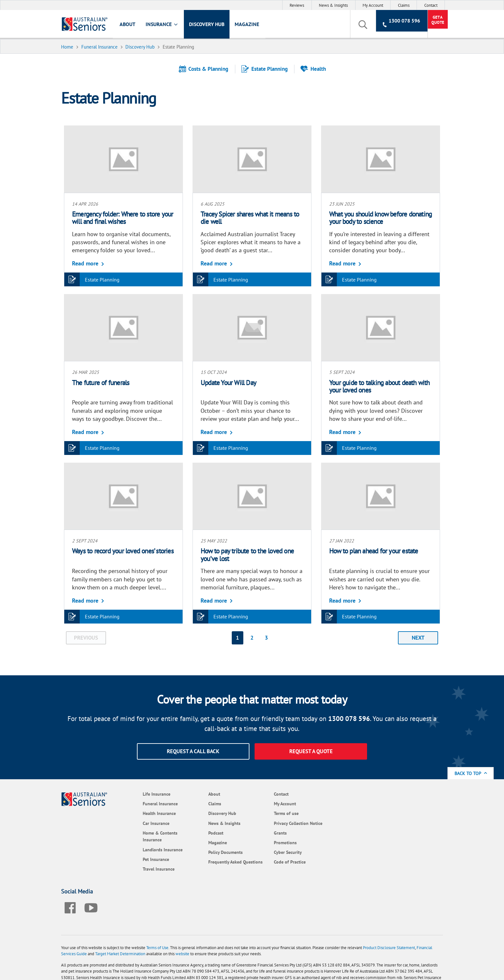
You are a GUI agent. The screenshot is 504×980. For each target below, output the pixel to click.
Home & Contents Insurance (146, 836)
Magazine (250, 25)
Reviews (297, 5)
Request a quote (311, 750)
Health (316, 69)
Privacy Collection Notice (275, 823)
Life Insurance (142, 793)
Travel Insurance (144, 868)
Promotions (262, 842)
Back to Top (471, 773)
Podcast (197, 832)
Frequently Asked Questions (206, 865)
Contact (431, 5)
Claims (404, 5)
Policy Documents (207, 852)
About (130, 25)
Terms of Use (160, 906)
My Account (373, 5)
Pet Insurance (141, 859)
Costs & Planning (206, 69)
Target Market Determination (123, 912)
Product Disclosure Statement (392, 906)
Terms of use (263, 813)
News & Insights (333, 5)
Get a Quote (422, 25)
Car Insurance (142, 823)
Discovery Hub (210, 25)
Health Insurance (145, 813)
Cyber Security (265, 852)
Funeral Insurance (146, 803)
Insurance (165, 25)
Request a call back (193, 750)
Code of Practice (267, 861)
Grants (257, 832)
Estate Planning (267, 69)
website (185, 912)
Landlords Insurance (148, 849)
